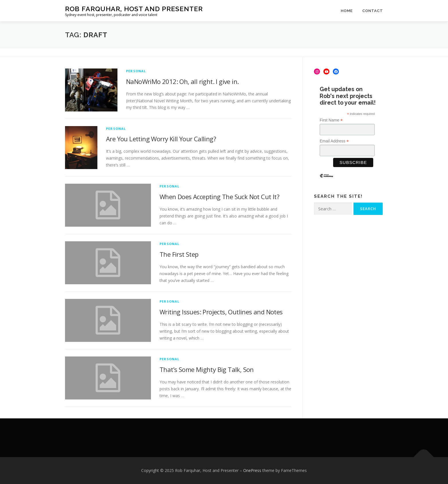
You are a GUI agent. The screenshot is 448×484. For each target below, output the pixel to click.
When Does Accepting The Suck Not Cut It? (219, 197)
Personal (136, 71)
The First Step (179, 254)
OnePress (252, 470)
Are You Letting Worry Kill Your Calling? (161, 139)
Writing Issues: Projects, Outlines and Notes (221, 312)
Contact (373, 11)
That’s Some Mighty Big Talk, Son (207, 369)
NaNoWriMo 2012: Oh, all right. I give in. (182, 81)
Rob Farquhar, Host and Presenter (134, 9)
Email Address (334, 141)
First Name (331, 120)
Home (347, 11)
